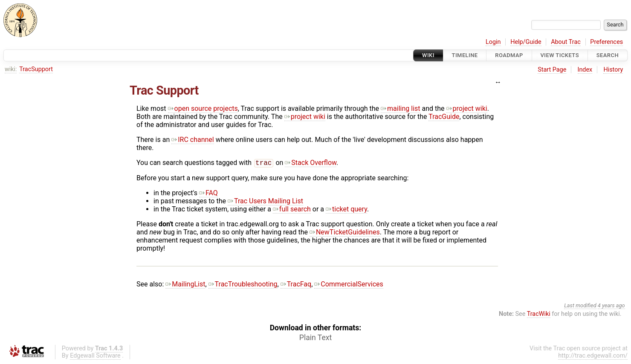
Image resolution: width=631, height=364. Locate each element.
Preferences (606, 42)
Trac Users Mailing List (265, 202)
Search (608, 55)
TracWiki (539, 315)
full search (292, 210)
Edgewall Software (95, 357)
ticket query (346, 210)
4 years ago (611, 306)
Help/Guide (526, 42)
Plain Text (315, 338)
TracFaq (296, 285)
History (613, 70)
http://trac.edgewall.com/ (593, 357)
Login (493, 42)
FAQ (208, 194)
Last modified (580, 306)
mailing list (400, 108)
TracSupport (36, 69)
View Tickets (560, 55)
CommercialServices (349, 285)
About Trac (566, 42)
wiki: (11, 69)
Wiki (428, 55)
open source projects (203, 108)
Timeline (465, 55)
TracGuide (444, 117)
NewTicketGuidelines (345, 233)
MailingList (185, 285)
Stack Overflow (311, 163)
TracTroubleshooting (243, 285)
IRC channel (193, 140)
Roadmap (509, 55)
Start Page (552, 70)
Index (585, 70)
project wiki (467, 108)
